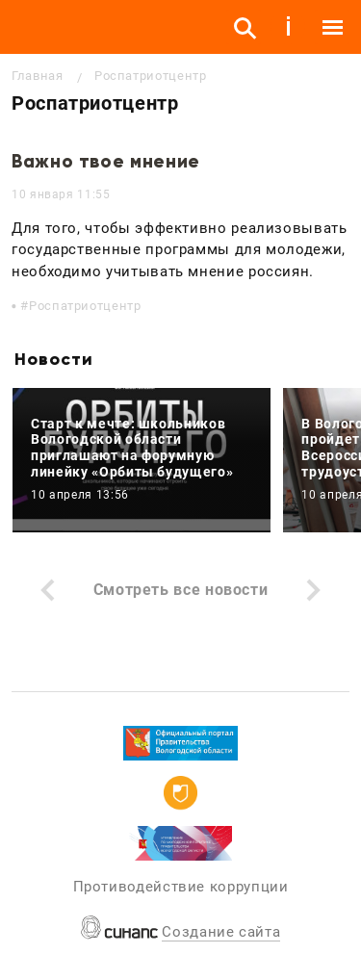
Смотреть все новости (181, 590)
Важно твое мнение (106, 161)
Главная (37, 76)
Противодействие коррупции (181, 887)
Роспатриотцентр (85, 306)
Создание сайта (221, 932)
